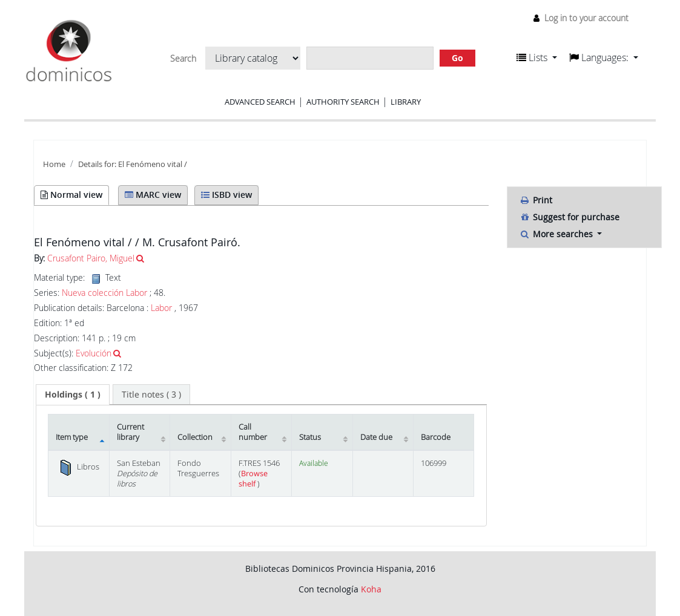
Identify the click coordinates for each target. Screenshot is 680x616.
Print (536, 200)
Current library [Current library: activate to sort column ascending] (130, 432)
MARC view (153, 195)
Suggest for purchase (569, 217)
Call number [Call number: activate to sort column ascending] (253, 432)
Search (183, 59)
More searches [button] (557, 234)
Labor (161, 308)
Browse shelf (253, 479)
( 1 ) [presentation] (73, 394)
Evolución (94, 353)
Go (457, 58)
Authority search (343, 102)
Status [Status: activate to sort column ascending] (310, 437)
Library (406, 102)
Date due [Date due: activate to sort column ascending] (376, 437)
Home (54, 164)
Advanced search (260, 102)
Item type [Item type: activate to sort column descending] (72, 437)
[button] (537, 57)
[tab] (73, 395)
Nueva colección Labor (104, 293)
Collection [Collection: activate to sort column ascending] (195, 437)
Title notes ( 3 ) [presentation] (151, 394)
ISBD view (226, 195)
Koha (371, 589)
